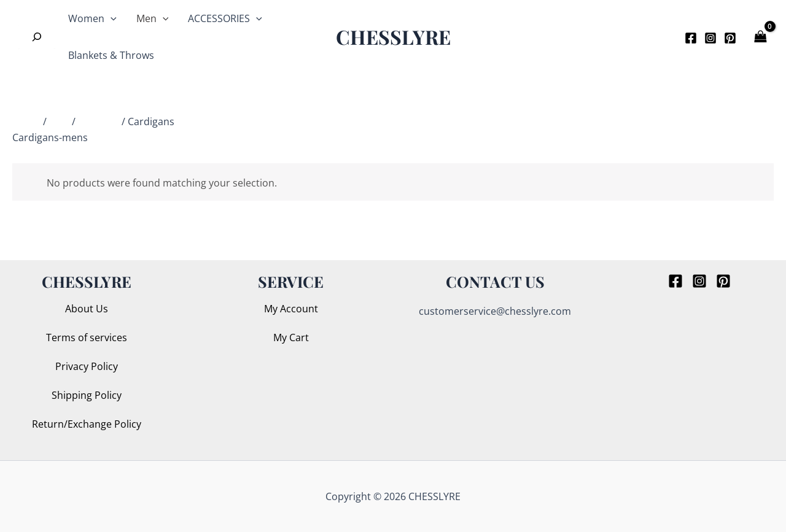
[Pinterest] (730, 38)
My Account (291, 309)
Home (26, 121)
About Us (87, 309)
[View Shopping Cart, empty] (761, 37)
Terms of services (87, 337)
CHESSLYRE (393, 37)
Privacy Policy (87, 366)
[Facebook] (691, 38)
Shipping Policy (87, 395)
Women (92, 18)
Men (153, 18)
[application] (111, 18)
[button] (656, 37)
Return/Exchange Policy (87, 424)
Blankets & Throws (111, 55)
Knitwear (99, 121)
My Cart (291, 337)
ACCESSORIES (225, 18)
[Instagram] (710, 38)
